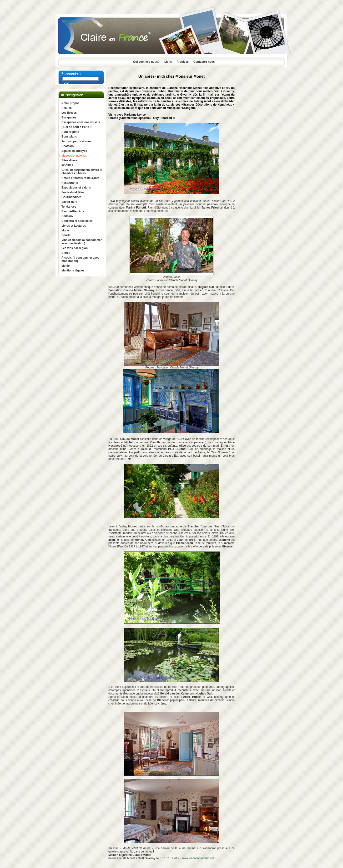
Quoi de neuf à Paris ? (77, 127)
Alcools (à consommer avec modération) (80, 259)
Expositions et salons (76, 188)
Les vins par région (75, 248)
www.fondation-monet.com (199, 858)
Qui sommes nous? (146, 62)
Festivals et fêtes (73, 192)
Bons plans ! (70, 137)
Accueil (67, 108)
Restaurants (70, 183)
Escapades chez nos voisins (81, 122)
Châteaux (68, 146)
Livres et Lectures (74, 226)
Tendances (69, 207)
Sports (66, 235)
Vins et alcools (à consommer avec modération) (82, 242)
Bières (66, 253)
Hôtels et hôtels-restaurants (80, 178)
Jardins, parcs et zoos (76, 141)
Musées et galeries (74, 156)
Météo (66, 266)
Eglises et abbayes (74, 151)
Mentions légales (73, 271)
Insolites (67, 165)
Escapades (69, 117)
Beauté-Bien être (73, 211)
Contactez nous (204, 62)
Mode (65, 230)
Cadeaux (67, 216)
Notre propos (70, 103)
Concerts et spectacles (77, 221)
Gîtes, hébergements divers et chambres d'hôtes (82, 172)
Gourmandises (71, 197)
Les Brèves (69, 113)
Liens (168, 62)
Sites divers (69, 160)
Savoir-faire (69, 202)
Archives (183, 62)
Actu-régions (70, 132)
